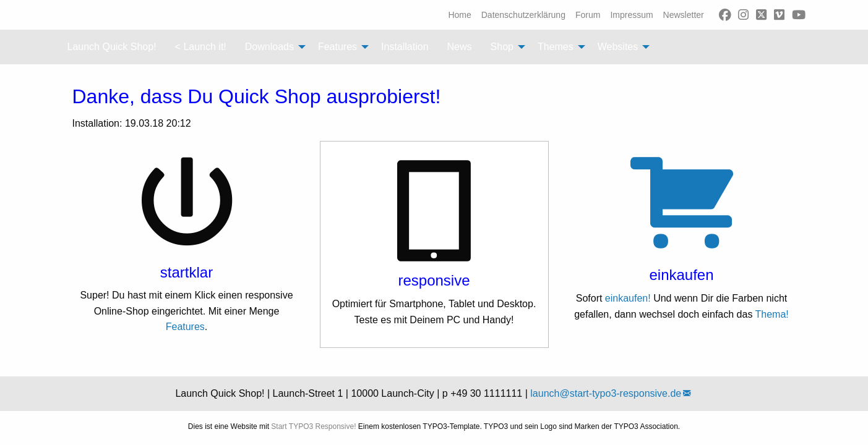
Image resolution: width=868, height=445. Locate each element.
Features (185, 327)
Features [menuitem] (337, 47)
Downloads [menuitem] (269, 47)
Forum (588, 15)
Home (459, 15)
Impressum (631, 15)
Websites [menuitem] (618, 47)
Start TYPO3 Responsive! (313, 426)
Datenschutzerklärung (523, 15)
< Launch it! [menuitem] (201, 47)
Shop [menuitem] (502, 47)
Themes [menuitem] (556, 47)
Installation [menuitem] (405, 47)
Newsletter (684, 15)
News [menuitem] (460, 47)
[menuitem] (459, 15)
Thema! (772, 314)
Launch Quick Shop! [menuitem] (112, 47)
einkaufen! (628, 298)
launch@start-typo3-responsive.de (606, 393)
